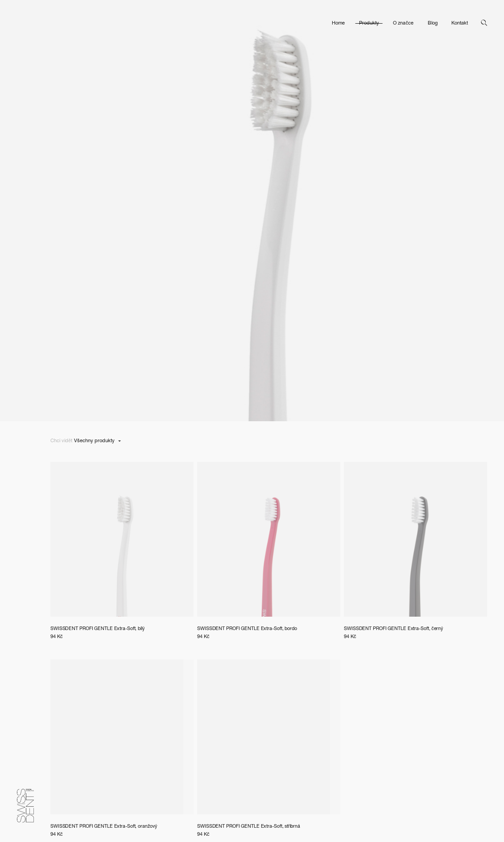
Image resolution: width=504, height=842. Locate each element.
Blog (433, 20)
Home (338, 20)
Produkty (369, 20)
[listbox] (97, 442)
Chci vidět (61, 441)
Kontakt (460, 20)
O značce (403, 20)
